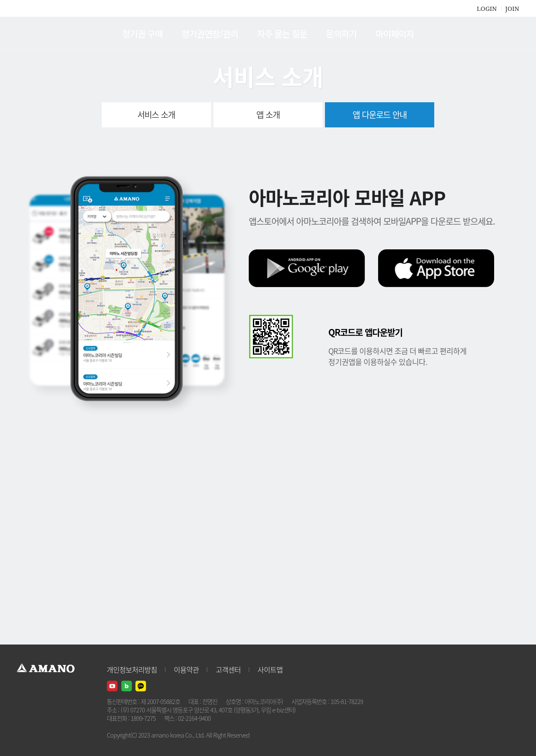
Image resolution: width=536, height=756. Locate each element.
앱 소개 (268, 115)
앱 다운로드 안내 (380, 115)
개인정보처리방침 (132, 669)
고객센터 (228, 669)
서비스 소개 (156, 115)
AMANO (50, 34)
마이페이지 (395, 34)
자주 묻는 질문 (282, 34)
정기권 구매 (142, 34)
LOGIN (487, 8)
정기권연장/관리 (210, 34)
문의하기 (341, 34)
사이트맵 (270, 669)
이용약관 (186, 669)
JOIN (512, 8)
